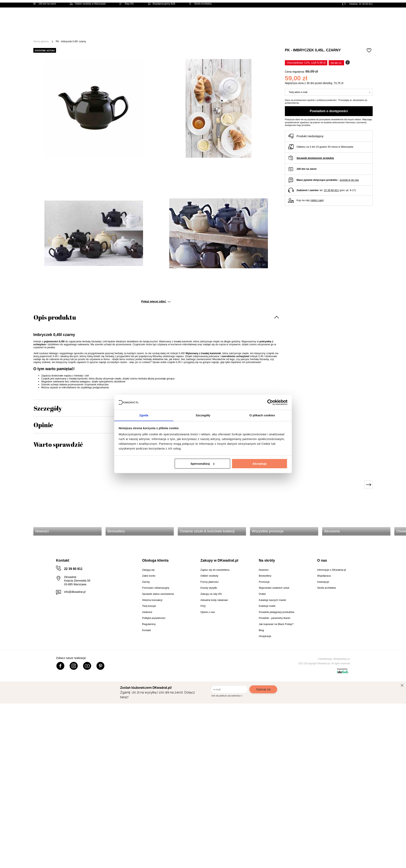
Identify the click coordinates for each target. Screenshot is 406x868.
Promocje (282, 32)
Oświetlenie (243, 32)
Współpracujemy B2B (161, 4)
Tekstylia (221, 32)
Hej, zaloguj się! (334, 17)
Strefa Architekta (200, 4)
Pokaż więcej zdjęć (156, 301)
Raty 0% (127, 4)
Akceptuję (260, 464)
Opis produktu (55, 317)
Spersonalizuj (203, 464)
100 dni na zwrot (45, 4)
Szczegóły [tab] (203, 415)
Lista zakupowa (354, 14)
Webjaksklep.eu (342, 659)
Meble (81, 32)
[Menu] (46, 32)
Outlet (263, 32)
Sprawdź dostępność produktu (315, 158)
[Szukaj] (203, 17)
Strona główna (41, 41)
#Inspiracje (305, 32)
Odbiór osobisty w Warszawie (88, 4)
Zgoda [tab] (144, 415)
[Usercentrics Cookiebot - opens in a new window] (270, 402)
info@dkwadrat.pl (75, 592)
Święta (64, 32)
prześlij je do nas (349, 180)
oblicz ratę (317, 200)
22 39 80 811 (366, 4)
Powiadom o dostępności (329, 111)
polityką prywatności (327, 100)
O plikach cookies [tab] (262, 415)
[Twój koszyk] (366, 17)
